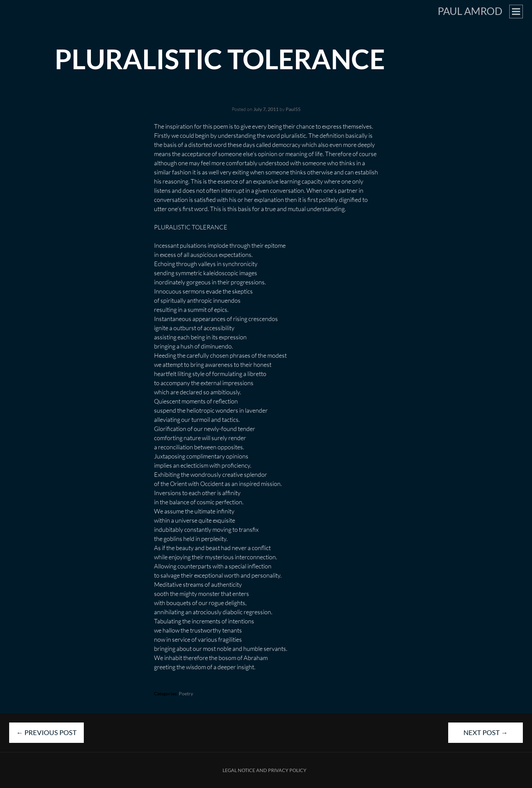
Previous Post (46, 732)
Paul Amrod (470, 11)
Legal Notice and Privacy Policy (264, 770)
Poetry (186, 693)
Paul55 (293, 109)
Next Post (486, 732)
